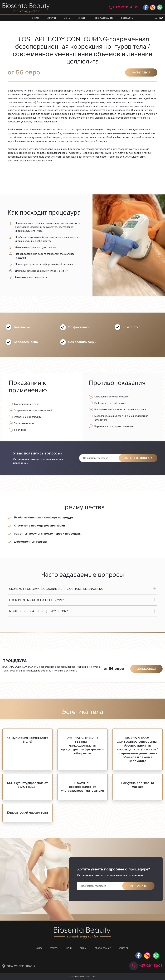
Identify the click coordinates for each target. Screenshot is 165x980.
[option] (129, 245)
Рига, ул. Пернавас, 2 (21, 966)
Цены (67, 18)
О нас (35, 18)
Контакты (127, 18)
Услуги (51, 18)
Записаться (141, 72)
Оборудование (104, 18)
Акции (82, 18)
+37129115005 (125, 7)
